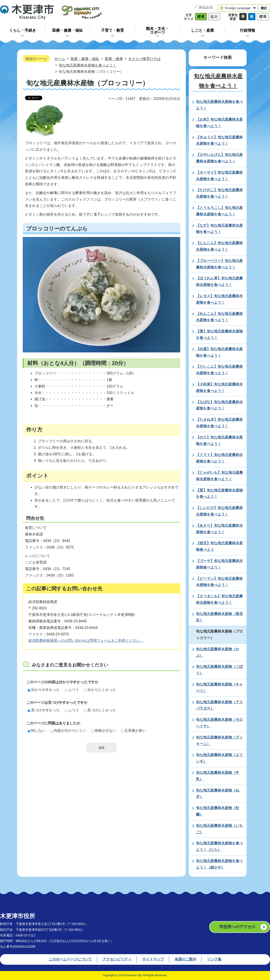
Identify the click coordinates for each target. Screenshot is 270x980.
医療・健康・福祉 (85, 59)
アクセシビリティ (117, 959)
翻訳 (264, 8)
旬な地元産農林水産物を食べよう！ (88, 65)
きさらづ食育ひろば (144, 59)
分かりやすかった (44, 690)
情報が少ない (103, 731)
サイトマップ (153, 959)
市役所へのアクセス (237, 927)
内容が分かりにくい (68, 731)
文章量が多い (133, 731)
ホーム (60, 59)
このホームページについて (70, 959)
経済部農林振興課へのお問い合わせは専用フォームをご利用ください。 (86, 640)
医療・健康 (114, 59)
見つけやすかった (44, 710)
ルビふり (206, 7)
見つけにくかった (100, 710)
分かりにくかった (100, 690)
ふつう (72, 690)
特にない (36, 731)
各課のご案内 (185, 959)
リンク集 (214, 959)
